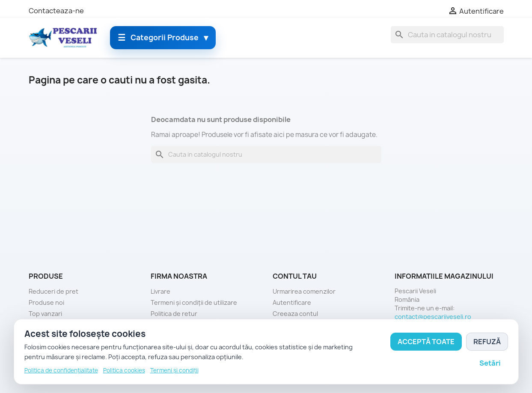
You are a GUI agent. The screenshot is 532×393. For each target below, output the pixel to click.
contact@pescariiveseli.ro (433, 317)
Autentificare (292, 302)
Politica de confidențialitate (61, 370)
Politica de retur (174, 314)
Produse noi (46, 302)
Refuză (487, 342)
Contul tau (295, 276)
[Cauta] (447, 35)
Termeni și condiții (174, 370)
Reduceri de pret (53, 291)
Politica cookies (124, 370)
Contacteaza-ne (56, 11)
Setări (490, 363)
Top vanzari (45, 314)
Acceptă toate (426, 342)
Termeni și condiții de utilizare (194, 302)
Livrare (160, 291)
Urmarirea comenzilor (304, 291)
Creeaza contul (295, 314)
